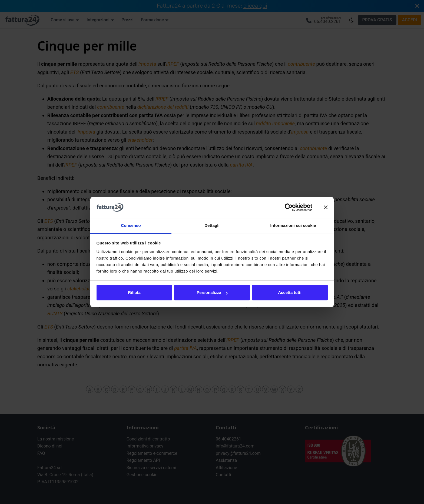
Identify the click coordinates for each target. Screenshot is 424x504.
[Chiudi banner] (326, 208)
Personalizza (212, 292)
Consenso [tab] (131, 225)
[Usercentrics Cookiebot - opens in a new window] (289, 208)
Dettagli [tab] (212, 225)
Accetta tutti (290, 292)
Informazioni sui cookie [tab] (293, 225)
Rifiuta (134, 292)
